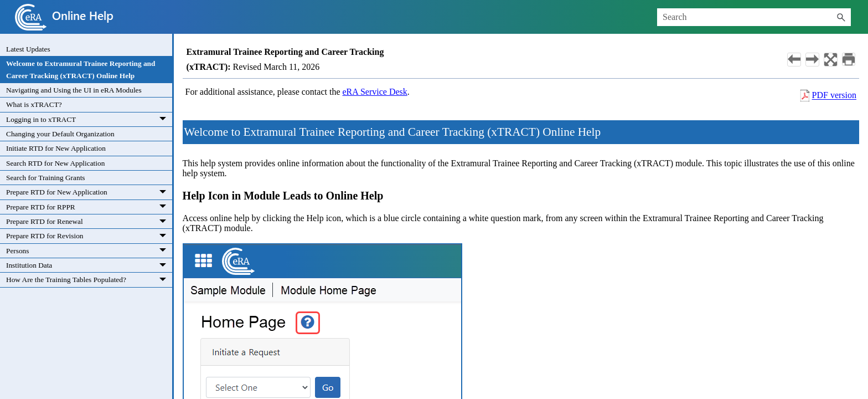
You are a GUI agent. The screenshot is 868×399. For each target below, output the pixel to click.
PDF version (834, 96)
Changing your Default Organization (60, 134)
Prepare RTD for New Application (89, 192)
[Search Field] (754, 17)
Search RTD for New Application (55, 163)
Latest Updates (28, 49)
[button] (841, 17)
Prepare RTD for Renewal (89, 221)
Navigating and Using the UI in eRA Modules (74, 90)
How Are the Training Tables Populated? (89, 280)
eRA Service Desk (375, 92)
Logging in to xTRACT (89, 119)
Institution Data (89, 265)
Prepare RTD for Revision (89, 236)
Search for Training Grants (46, 178)
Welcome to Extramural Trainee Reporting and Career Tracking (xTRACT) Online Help (81, 69)
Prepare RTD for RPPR (89, 207)
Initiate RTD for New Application (56, 148)
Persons (89, 251)
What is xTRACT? (34, 104)
